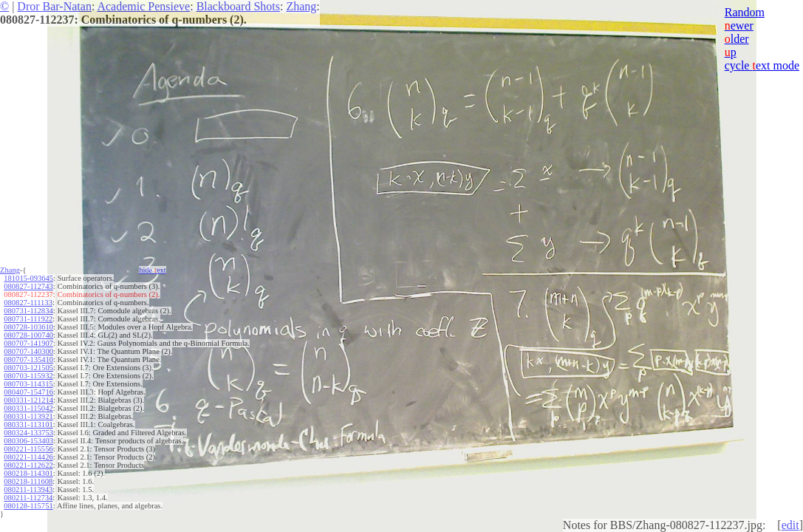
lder (737, 39)
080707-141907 (28, 343)
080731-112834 (28, 311)
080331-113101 (28, 424)
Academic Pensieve (143, 6)
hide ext (153, 270)
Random (745, 12)
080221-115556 (28, 449)
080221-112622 (28, 465)
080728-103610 (28, 327)
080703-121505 (28, 368)
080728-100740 (28, 335)
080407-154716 (28, 392)
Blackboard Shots (238, 6)
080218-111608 (28, 481)
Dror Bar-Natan (54, 6)
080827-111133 (28, 303)
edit (790, 525)
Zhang (301, 6)
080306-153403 (28, 441)
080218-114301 (28, 473)
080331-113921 (28, 416)
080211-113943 (28, 490)
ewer (739, 25)
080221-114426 (28, 457)
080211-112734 (28, 498)
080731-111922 (28, 319)
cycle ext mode (762, 65)
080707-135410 (28, 359)
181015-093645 (28, 278)
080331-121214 (28, 400)
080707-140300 (28, 351)
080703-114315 (28, 384)
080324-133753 (28, 433)
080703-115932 (28, 376)
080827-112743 (28, 286)
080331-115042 (28, 408)
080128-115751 (28, 506)
